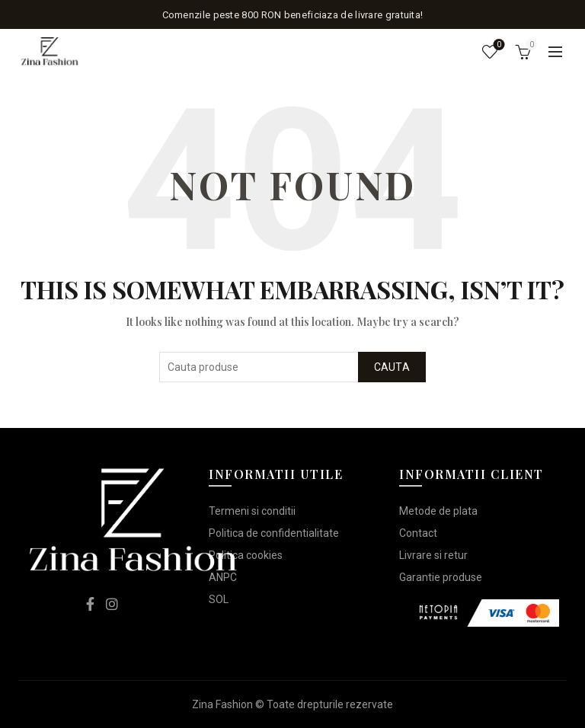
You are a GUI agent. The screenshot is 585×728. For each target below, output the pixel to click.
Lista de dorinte (498, 45)
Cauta (392, 367)
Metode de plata (438, 511)
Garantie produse (441, 577)
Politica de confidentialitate (274, 533)
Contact (418, 533)
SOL (219, 599)
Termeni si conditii (252, 511)
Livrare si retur (433, 555)
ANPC (223, 577)
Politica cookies (246, 555)
